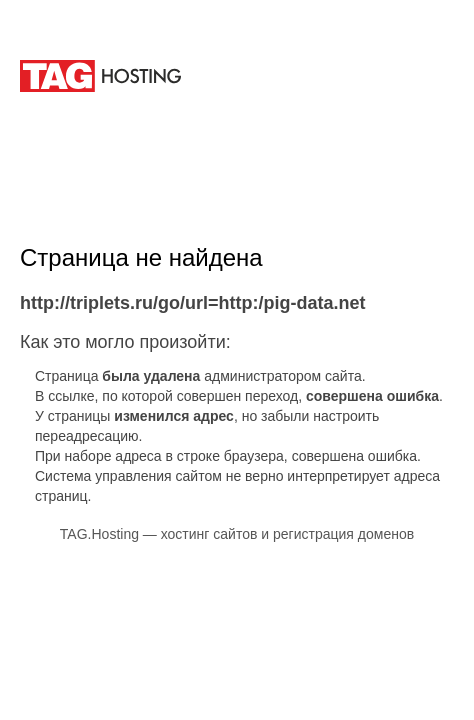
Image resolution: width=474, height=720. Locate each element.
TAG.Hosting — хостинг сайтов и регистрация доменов (237, 534)
